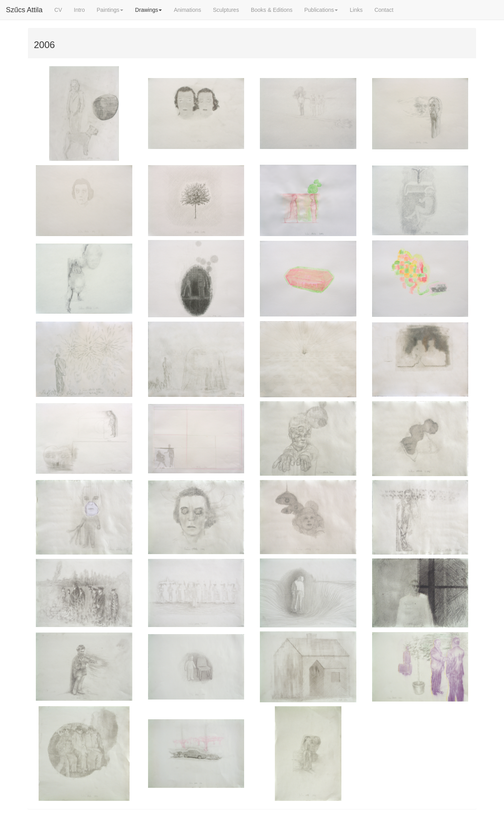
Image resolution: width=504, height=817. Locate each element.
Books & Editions (272, 10)
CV (58, 10)
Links (356, 10)
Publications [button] (321, 10)
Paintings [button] (110, 10)
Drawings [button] (148, 10)
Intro (80, 10)
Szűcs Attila (24, 10)
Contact (384, 10)
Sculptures (226, 10)
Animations (187, 10)
